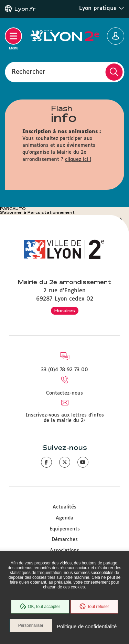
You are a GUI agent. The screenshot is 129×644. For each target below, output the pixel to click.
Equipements (65, 529)
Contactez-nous (64, 393)
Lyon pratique (102, 8)
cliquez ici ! (78, 160)
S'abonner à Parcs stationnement (37, 212)
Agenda (64, 518)
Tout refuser (94, 607)
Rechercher (29, 72)
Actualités (64, 507)
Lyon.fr (25, 9)
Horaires (65, 311)
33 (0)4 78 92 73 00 (64, 370)
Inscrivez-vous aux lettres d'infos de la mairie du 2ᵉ (65, 418)
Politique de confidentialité (87, 626)
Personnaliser (31, 625)
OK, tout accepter (40, 607)
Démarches (65, 540)
